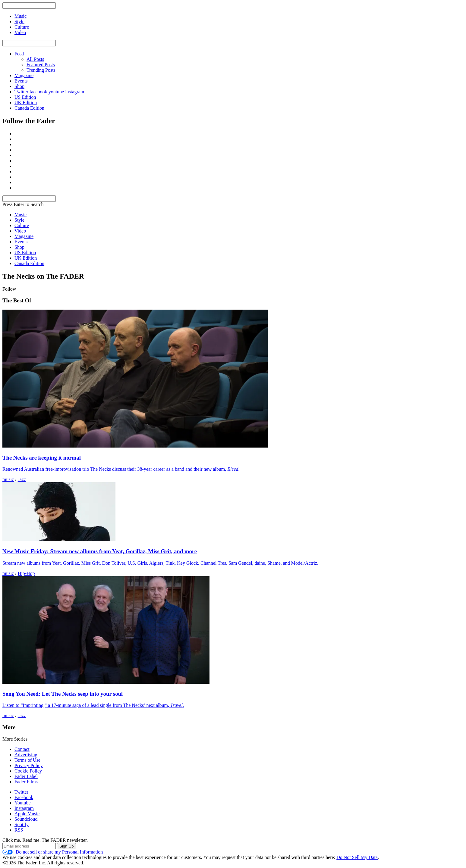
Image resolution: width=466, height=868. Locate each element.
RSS (19, 830)
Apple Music (27, 814)
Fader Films (26, 782)
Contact (22, 749)
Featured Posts (41, 65)
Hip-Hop (26, 573)
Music (20, 215)
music (8, 479)
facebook (38, 92)
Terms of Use (27, 760)
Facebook (24, 797)
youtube (56, 92)
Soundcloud (26, 819)
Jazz (22, 479)
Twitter (21, 92)
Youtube (23, 803)
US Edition (25, 97)
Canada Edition (29, 108)
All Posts (35, 59)
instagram (75, 92)
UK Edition (26, 103)
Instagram (24, 808)
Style (19, 220)
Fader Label (26, 776)
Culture (22, 225)
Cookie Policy (28, 771)
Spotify (22, 824)
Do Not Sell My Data (357, 857)
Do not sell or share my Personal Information (53, 852)
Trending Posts (41, 70)
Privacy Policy (29, 765)
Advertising (26, 755)
